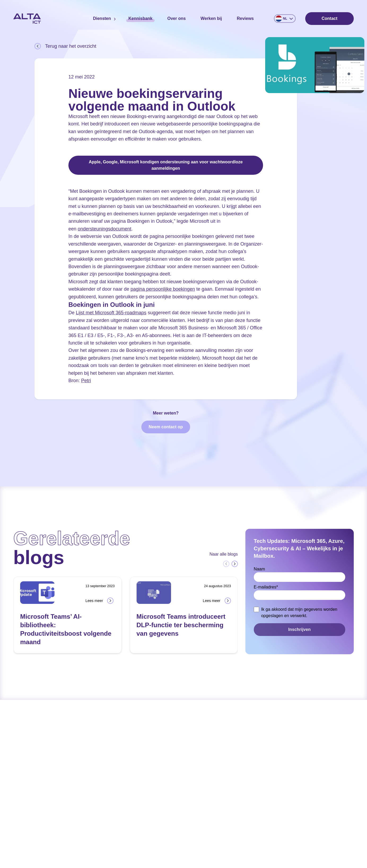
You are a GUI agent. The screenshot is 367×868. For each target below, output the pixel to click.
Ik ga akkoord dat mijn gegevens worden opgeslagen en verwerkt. (299, 612)
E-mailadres (266, 587)
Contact (330, 18)
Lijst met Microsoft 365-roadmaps (111, 313)
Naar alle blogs (224, 554)
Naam (259, 569)
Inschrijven (299, 629)
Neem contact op (166, 427)
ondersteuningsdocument (104, 229)
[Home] (27, 19)
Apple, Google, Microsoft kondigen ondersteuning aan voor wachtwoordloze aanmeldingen (166, 165)
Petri (86, 381)
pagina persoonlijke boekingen (163, 289)
